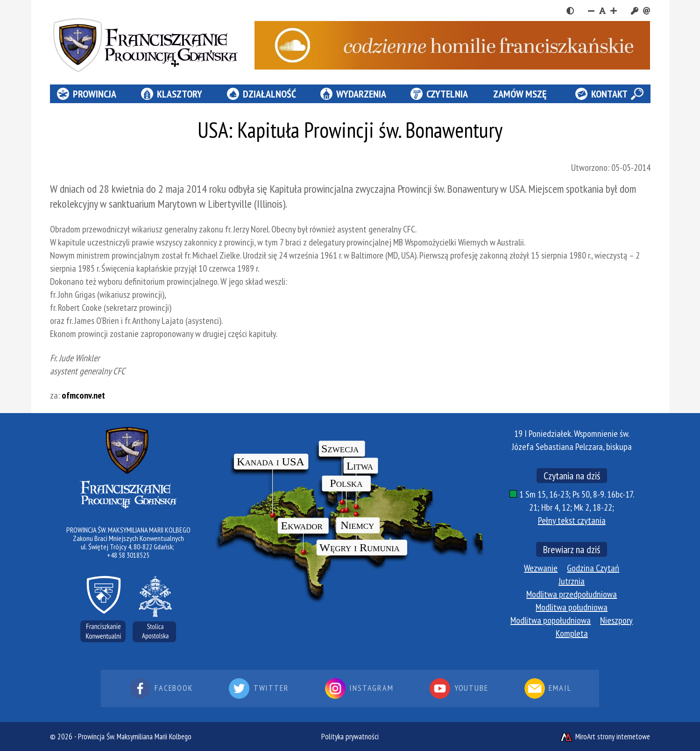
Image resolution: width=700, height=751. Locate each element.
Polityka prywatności (350, 737)
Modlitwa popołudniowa (551, 620)
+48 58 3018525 (128, 555)
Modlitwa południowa (572, 607)
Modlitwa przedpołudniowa (572, 594)
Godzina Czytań (593, 568)
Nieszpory (616, 620)
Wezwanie (541, 568)
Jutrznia (572, 581)
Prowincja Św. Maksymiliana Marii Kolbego (135, 737)
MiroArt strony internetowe (605, 737)
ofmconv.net (83, 395)
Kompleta (572, 633)
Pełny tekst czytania (572, 520)
